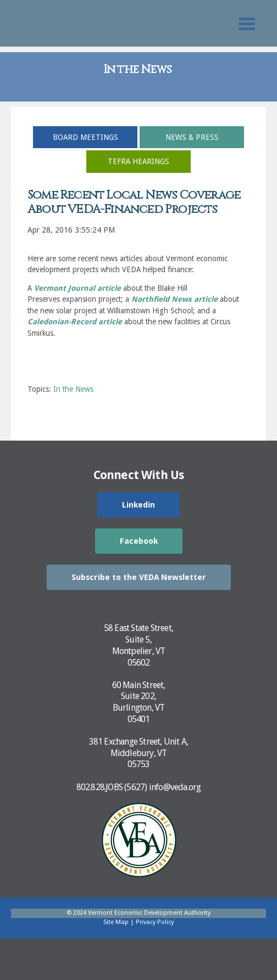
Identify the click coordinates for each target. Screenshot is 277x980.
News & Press (192, 137)
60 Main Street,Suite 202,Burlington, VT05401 (139, 702)
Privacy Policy (155, 922)
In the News (73, 389)
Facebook (139, 541)
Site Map (116, 922)
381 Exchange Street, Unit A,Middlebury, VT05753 (139, 753)
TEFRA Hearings (138, 161)
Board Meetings (85, 137)
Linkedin (138, 505)
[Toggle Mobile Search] (247, 24)
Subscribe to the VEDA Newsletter (139, 577)
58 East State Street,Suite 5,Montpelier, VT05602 (138, 645)
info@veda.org (175, 787)
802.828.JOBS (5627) (112, 787)
